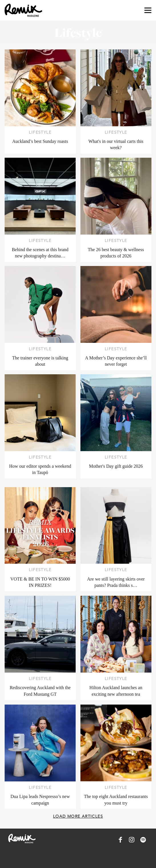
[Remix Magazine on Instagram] (132, 840)
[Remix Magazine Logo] (23, 10)
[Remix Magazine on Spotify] (143, 840)
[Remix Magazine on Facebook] (120, 840)
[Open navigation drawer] (148, 10)
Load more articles (78, 816)
